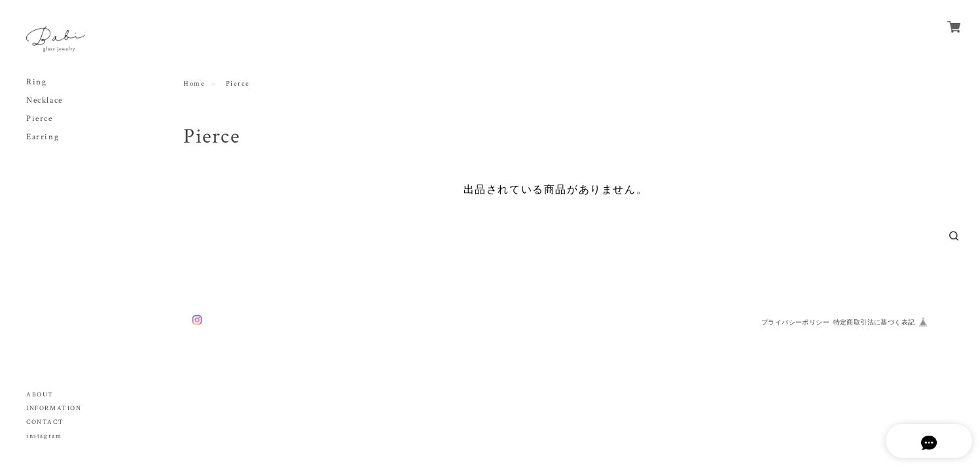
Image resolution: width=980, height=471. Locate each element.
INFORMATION (54, 409)
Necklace (45, 100)
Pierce (40, 119)
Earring (43, 137)
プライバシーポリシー (795, 322)
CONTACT (45, 422)
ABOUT (40, 395)
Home (194, 84)
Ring (36, 82)
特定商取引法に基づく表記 (874, 322)
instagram (44, 436)
